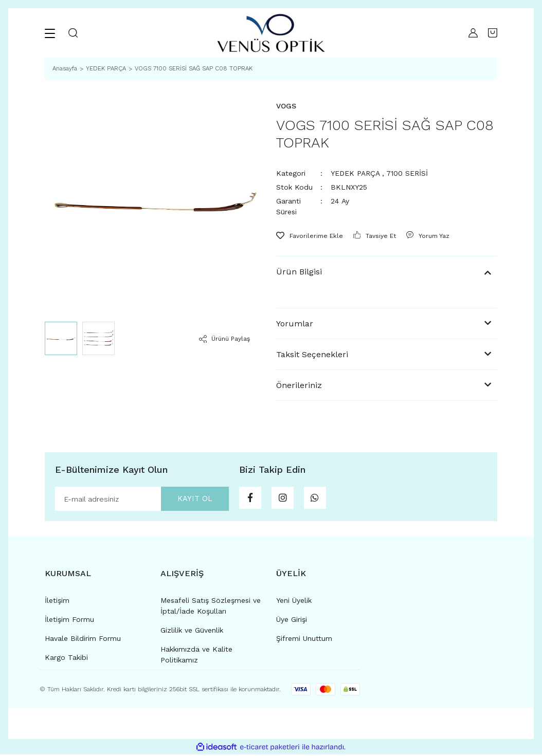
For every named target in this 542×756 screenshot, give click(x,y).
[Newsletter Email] (142, 500)
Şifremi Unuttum (304, 640)
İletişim (57, 602)
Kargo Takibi (66, 659)
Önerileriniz (299, 385)
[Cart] (493, 33)
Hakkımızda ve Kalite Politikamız (196, 656)
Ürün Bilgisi (299, 272)
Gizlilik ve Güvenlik (192, 632)
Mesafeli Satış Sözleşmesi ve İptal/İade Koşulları (211, 607)
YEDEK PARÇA (355, 173)
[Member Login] (471, 33)
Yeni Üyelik (294, 602)
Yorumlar (295, 324)
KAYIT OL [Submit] (190, 499)
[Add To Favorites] (310, 236)
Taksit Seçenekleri (312, 354)
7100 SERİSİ (407, 173)
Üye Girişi (292, 621)
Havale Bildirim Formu (83, 640)
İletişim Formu (69, 621)
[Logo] (271, 33)
